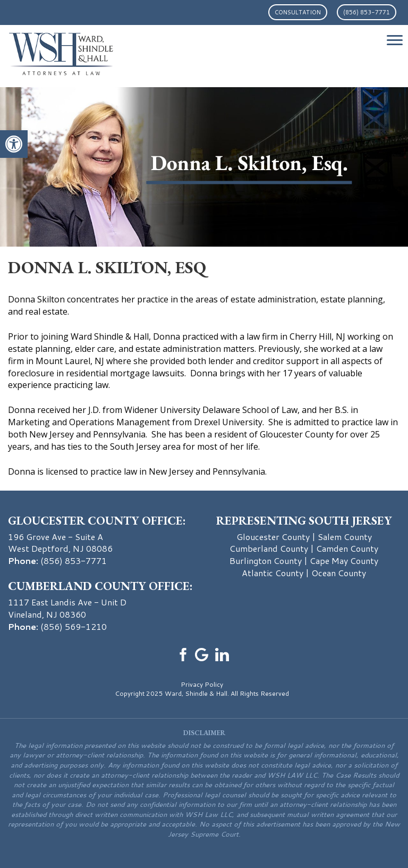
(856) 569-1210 (74, 626)
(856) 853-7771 (367, 12)
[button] (14, 144)
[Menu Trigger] (395, 40)
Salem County (345, 537)
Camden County (347, 548)
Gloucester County (273, 537)
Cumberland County (269, 548)
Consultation (298, 12)
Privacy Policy (202, 684)
